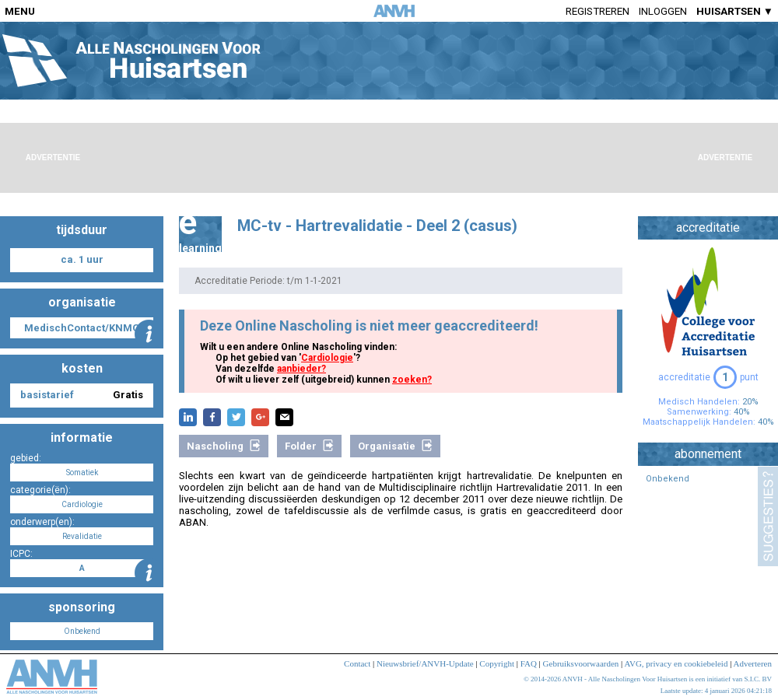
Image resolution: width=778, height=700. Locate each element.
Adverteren (753, 663)
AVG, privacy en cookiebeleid (676, 663)
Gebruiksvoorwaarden (581, 663)
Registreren (598, 11)
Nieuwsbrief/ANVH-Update (425, 663)
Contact (357, 663)
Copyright (497, 663)
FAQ (529, 663)
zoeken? (412, 380)
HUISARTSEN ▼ (735, 11)
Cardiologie (327, 358)
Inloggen (663, 11)
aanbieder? (301, 369)
